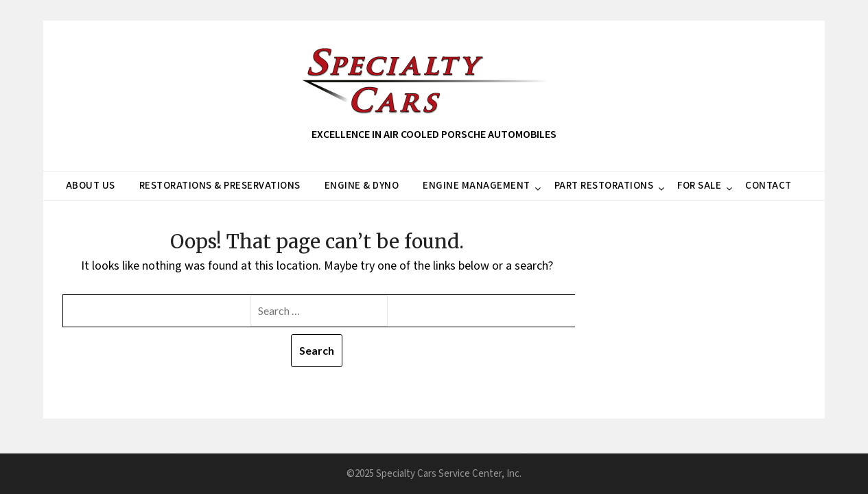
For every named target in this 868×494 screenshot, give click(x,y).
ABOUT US (91, 186)
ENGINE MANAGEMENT (477, 186)
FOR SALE (699, 186)
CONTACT (769, 186)
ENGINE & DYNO (362, 186)
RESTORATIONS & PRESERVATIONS (220, 186)
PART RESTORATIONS (604, 186)
